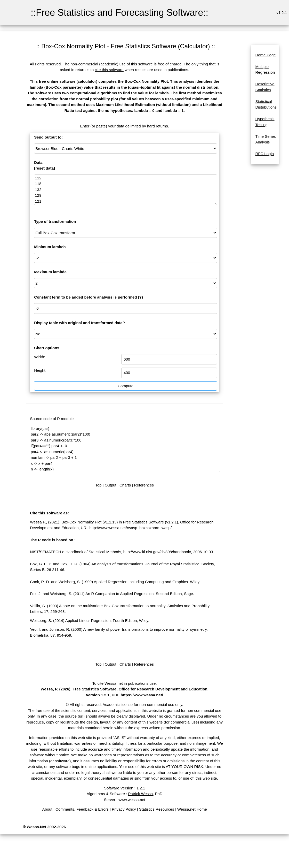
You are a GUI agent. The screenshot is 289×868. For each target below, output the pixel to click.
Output (111, 485)
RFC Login (264, 154)
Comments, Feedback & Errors (82, 809)
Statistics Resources (157, 809)
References (144, 485)
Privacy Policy (124, 809)
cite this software (109, 70)
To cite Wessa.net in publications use (124, 683)
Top (98, 485)
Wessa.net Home (192, 809)
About (47, 809)
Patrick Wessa (141, 794)
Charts (125, 485)
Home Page (265, 55)
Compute (126, 386)
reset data (45, 168)
